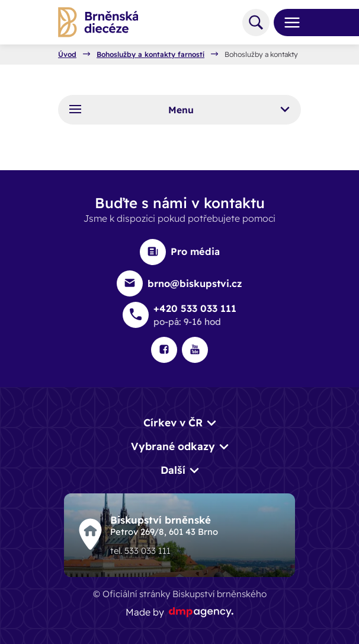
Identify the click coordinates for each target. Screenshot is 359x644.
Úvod (67, 55)
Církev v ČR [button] (173, 423)
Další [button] (173, 470)
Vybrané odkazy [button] (173, 446)
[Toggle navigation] (287, 23)
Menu (179, 109)
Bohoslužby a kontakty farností (150, 55)
